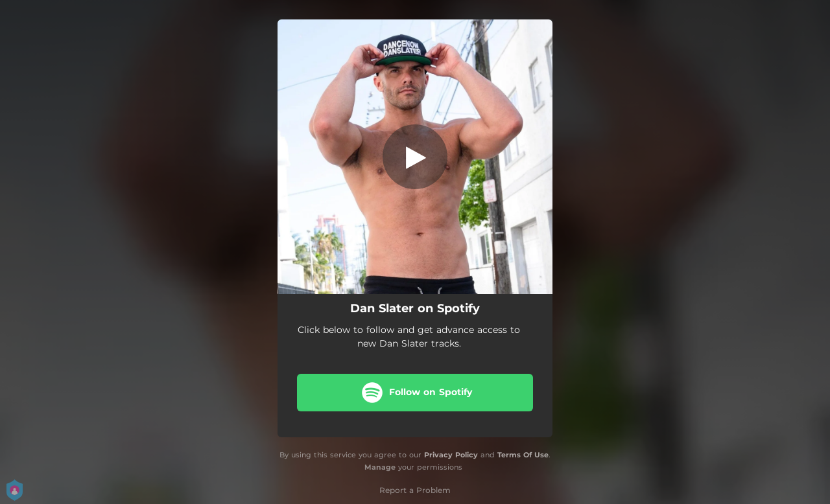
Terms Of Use (523, 455)
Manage (380, 467)
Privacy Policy (451, 455)
